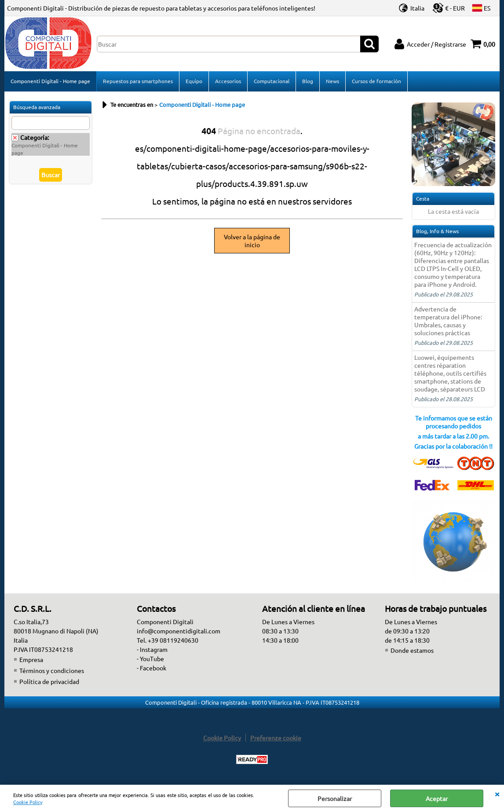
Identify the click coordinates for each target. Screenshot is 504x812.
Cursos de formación (376, 81)
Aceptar (437, 798)
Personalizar (335, 798)
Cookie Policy (28, 802)
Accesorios (228, 81)
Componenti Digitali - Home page (50, 81)
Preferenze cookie (276, 738)
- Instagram (152, 649)
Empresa (31, 659)
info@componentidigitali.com (179, 631)
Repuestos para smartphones (138, 81)
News (332, 81)
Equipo (194, 81)
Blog (308, 81)
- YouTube (150, 658)
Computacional (272, 81)
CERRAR (497, 794)
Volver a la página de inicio (252, 241)
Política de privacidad (49, 681)
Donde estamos (412, 650)
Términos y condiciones (52, 670)
